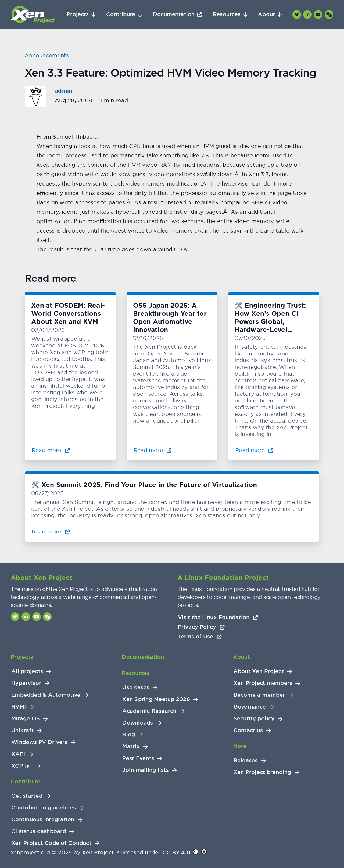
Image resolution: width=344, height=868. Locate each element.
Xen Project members (263, 683)
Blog (129, 735)
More (240, 746)
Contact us (248, 730)
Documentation (174, 14)
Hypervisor (26, 683)
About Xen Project (259, 671)
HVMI (19, 707)
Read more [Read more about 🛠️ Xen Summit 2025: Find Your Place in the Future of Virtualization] (51, 531)
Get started (27, 796)
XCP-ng (22, 766)
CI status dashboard (39, 831)
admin (63, 91)
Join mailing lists (146, 770)
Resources (227, 14)
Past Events (138, 758)
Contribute (121, 14)
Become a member (259, 695)
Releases (246, 760)
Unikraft (22, 730)
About (266, 14)
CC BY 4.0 (176, 852)
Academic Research (149, 711)
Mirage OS (26, 719)
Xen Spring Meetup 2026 (156, 699)
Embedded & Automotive (46, 695)
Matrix (131, 747)
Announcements (47, 55)
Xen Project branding (262, 772)
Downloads (138, 723)
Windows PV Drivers (39, 742)
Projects (78, 14)
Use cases (136, 687)
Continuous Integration (43, 820)
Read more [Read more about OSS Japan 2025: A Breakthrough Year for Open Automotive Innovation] (153, 450)
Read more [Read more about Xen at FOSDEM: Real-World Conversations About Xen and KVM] (51, 450)
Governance (250, 707)
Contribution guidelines (44, 808)
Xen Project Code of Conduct (51, 843)
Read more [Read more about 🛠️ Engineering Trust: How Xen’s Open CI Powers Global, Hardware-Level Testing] (254, 450)
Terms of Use (200, 637)
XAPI (18, 754)
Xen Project (98, 852)
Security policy (254, 719)
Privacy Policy (201, 627)
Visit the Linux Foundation (218, 617)
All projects (27, 671)
